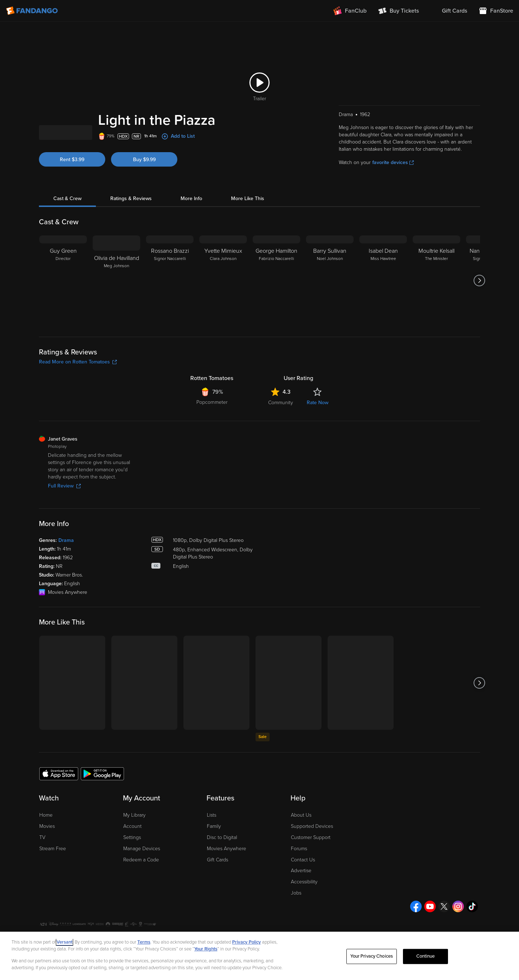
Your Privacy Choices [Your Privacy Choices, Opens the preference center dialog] (372, 956)
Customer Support (311, 875)
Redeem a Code (141, 898)
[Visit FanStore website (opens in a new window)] (496, 11)
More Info (191, 236)
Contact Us (303, 898)
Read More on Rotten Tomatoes (78, 400)
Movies (47, 864)
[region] (259, 956)
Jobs (296, 931)
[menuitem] (449, 11)
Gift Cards (218, 898)
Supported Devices (312, 864)
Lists (212, 853)
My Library (134, 853)
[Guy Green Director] (63, 318)
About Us (301, 853)
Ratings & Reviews (131, 236)
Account (132, 864)
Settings (132, 875)
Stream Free (53, 886)
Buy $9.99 (144, 197)
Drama (66, 578)
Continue (426, 956)
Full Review (64, 524)
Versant (65, 942)
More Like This (248, 236)
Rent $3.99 (72, 197)
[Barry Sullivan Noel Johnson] (330, 318)
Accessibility (304, 920)
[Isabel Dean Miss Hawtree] (383, 318)
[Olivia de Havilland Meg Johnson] (116, 318)
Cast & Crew (67, 236)
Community (281, 440)
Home (46, 853)
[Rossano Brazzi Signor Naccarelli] (170, 318)
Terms (144, 942)
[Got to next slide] (479, 318)
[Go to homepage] (33, 11)
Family (214, 864)
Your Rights (206, 949)
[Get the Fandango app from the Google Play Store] (102, 811)
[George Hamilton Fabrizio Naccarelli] (276, 318)
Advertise (301, 908)
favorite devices (393, 200)
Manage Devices (142, 886)
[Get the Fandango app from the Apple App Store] (59, 811)
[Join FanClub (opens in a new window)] (350, 11)
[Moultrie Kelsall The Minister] (436, 318)
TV (42, 875)
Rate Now (318, 440)
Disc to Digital (222, 875)
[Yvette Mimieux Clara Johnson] (223, 318)
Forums (299, 886)
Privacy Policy (247, 942)
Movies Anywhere (227, 886)
